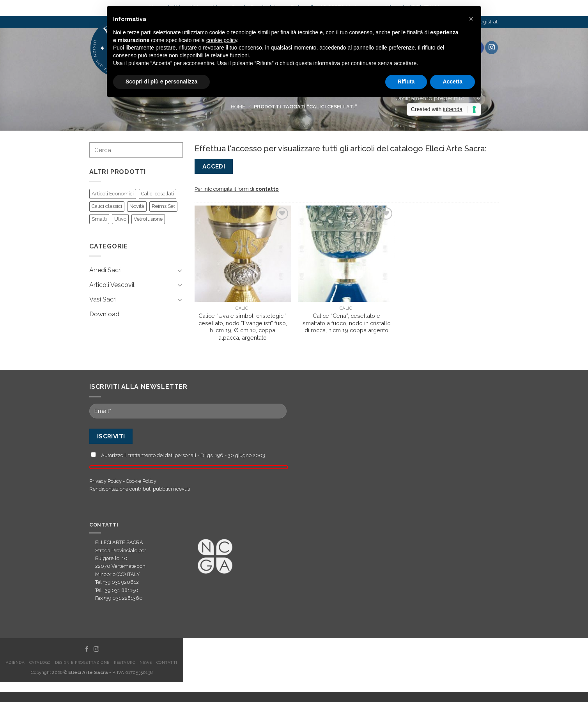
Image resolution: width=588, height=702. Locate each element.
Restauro (125, 662)
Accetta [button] (453, 82)
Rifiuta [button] (406, 82)
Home (238, 107)
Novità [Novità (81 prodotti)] (137, 206)
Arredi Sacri (105, 270)
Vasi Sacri (103, 299)
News (146, 662)
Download (104, 314)
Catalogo (40, 662)
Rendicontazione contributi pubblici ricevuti (140, 489)
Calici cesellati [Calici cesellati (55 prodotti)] (158, 194)
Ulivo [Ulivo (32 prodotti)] (120, 219)
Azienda (15, 662)
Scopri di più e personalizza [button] (161, 82)
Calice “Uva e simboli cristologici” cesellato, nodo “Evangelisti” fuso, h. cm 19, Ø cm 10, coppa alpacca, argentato (243, 327)
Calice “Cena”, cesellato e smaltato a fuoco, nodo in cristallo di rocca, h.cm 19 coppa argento (347, 323)
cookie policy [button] (222, 40)
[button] (471, 19)
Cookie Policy (141, 481)
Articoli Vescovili (112, 285)
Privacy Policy (105, 481)
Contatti (167, 662)
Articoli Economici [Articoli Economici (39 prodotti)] (113, 194)
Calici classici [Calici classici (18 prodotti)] (107, 206)
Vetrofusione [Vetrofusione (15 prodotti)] (148, 219)
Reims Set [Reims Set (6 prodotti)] (163, 206)
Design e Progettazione (82, 662)
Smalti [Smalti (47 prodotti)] (99, 219)
